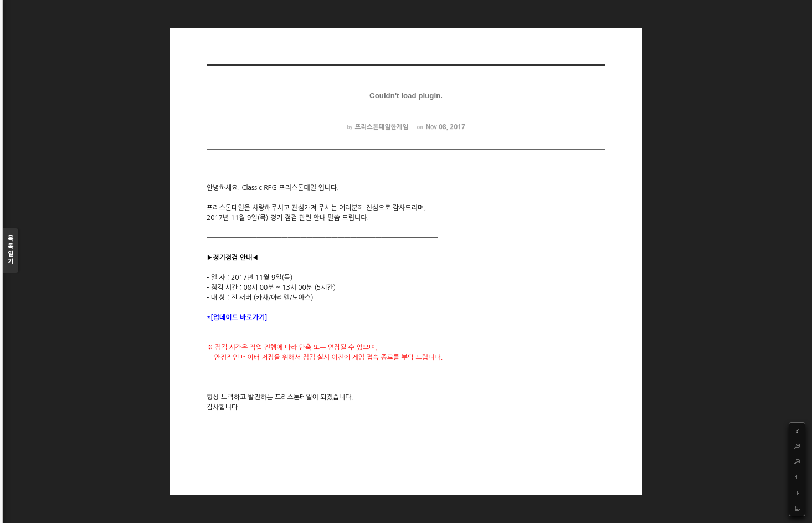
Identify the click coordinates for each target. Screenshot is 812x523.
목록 (11, 251)
